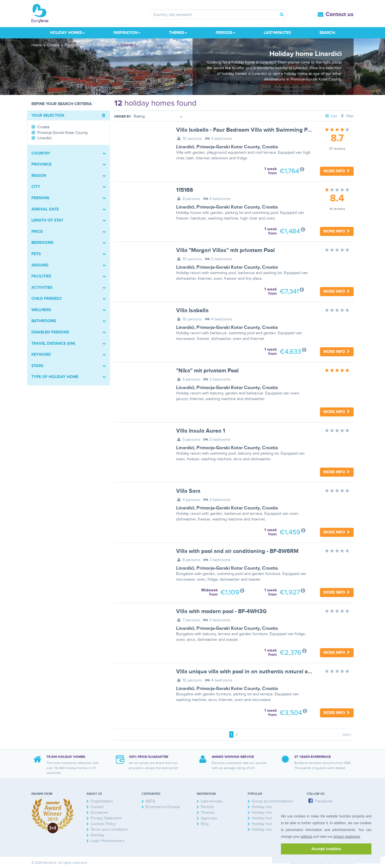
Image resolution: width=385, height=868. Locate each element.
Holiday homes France (271, 812)
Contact (97, 807)
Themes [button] (178, 33)
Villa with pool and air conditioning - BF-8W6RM (237, 551)
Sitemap (97, 835)
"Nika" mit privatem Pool (207, 371)
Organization (102, 801)
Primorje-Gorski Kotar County (228, 147)
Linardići (185, 147)
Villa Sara (188, 491)
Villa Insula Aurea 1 (201, 431)
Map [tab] (347, 116)
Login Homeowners (108, 841)
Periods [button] (225, 33)
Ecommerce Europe (163, 807)
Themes (208, 812)
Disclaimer (100, 812)
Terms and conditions (109, 829)
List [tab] (331, 116)
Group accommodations (272, 801)
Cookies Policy (103, 824)
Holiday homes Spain (270, 829)
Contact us (340, 14)
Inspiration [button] (127, 33)
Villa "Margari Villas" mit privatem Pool (225, 250)
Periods (207, 807)
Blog (205, 824)
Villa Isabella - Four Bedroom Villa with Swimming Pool (246, 130)
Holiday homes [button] (67, 33)
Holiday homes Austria (271, 818)
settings (306, 837)
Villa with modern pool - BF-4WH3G (221, 611)
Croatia (270, 147)
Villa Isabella (192, 311)
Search (327, 33)
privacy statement (347, 837)
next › (347, 734)
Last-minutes (277, 33)
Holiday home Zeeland (271, 807)
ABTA (150, 801)
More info (337, 171)
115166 (185, 190)
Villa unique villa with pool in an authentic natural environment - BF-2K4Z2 (272, 672)
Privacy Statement (106, 818)
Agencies (209, 818)
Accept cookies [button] (326, 849)
